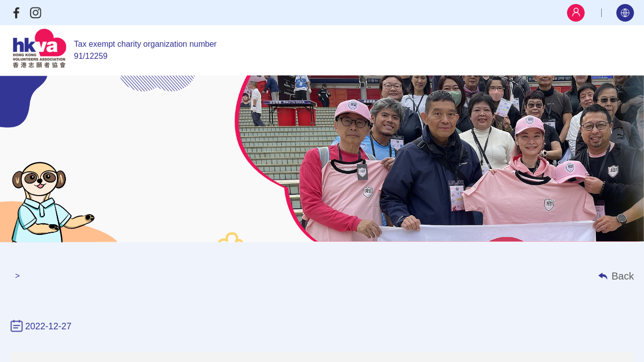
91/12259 (91, 56)
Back (623, 276)
